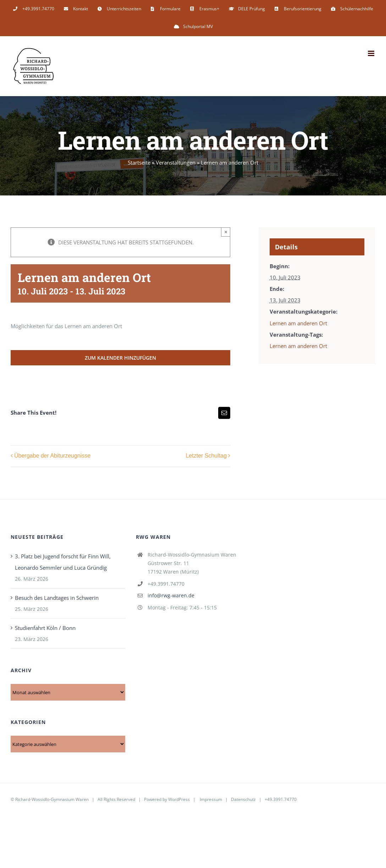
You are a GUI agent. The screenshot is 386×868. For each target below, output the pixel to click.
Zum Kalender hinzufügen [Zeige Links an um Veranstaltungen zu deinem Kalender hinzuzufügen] (120, 358)
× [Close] (226, 232)
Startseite (139, 162)
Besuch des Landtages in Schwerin (57, 598)
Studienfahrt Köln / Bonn (45, 628)
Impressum (211, 799)
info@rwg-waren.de (171, 595)
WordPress (179, 799)
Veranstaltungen (176, 162)
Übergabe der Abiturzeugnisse (52, 456)
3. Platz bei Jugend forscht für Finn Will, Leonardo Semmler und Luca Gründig (63, 562)
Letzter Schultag (206, 456)
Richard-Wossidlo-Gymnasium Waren (52, 799)
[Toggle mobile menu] (372, 53)
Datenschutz (243, 799)
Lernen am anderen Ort (298, 323)
